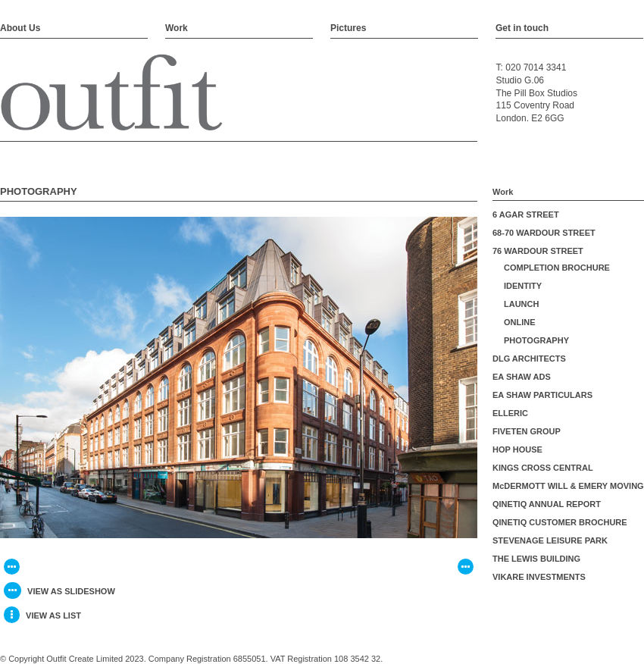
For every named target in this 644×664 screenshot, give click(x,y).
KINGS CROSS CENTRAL (543, 468)
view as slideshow (59, 590)
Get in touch (522, 28)
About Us (20, 28)
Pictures (348, 28)
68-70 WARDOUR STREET (544, 233)
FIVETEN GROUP (527, 431)
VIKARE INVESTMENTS (539, 577)
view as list (42, 615)
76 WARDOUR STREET (538, 251)
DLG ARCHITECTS (529, 359)
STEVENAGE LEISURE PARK (550, 540)
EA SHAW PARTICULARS (542, 395)
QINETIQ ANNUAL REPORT (547, 504)
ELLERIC (510, 413)
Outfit (112, 94)
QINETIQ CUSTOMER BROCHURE (560, 522)
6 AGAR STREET (526, 215)
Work (177, 28)
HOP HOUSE (517, 449)
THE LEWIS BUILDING (536, 559)
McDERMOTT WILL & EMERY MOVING (568, 486)
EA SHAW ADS (522, 377)
